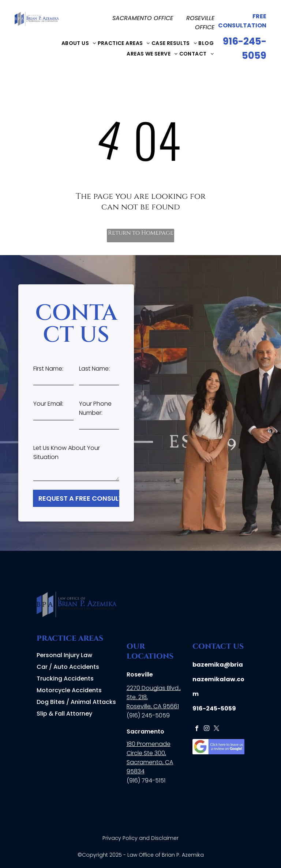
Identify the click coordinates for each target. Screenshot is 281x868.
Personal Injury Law (64, 655)
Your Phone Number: (95, 408)
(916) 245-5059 (148, 715)
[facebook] (197, 729)
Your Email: (48, 404)
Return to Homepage (141, 233)
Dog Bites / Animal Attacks (76, 702)
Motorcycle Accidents (69, 690)
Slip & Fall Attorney (64, 714)
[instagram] (207, 729)
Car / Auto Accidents (68, 667)
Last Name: (94, 369)
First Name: (48, 369)
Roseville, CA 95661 (153, 706)
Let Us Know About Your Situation (67, 452)
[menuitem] (79, 43)
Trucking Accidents (65, 679)
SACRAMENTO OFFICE (143, 18)
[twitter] (216, 729)
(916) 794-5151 (146, 780)
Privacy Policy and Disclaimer (140, 838)
